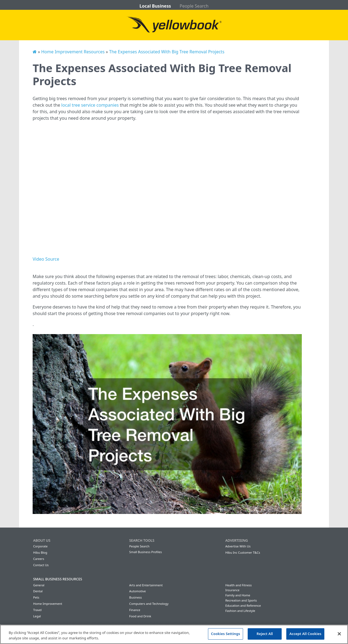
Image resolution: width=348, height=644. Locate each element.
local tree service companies (90, 105)
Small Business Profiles (145, 552)
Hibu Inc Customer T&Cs (243, 552)
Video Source (46, 259)
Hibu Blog (40, 552)
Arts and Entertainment (146, 585)
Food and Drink (140, 616)
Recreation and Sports (241, 600)
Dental (38, 591)
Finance (135, 610)
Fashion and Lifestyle (240, 611)
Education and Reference (243, 606)
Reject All (265, 634)
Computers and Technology (149, 604)
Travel (37, 610)
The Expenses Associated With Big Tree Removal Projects (167, 52)
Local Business (155, 6)
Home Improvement (48, 604)
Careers (39, 559)
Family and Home (238, 595)
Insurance (232, 590)
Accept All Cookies (305, 634)
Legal (37, 616)
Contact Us (41, 565)
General (39, 585)
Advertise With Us (238, 546)
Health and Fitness (239, 585)
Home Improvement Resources (73, 52)
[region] (174, 634)
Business (135, 597)
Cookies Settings (226, 634)
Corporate (40, 546)
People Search (194, 6)
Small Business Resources (58, 579)
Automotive (137, 591)
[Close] (339, 634)
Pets (36, 597)
